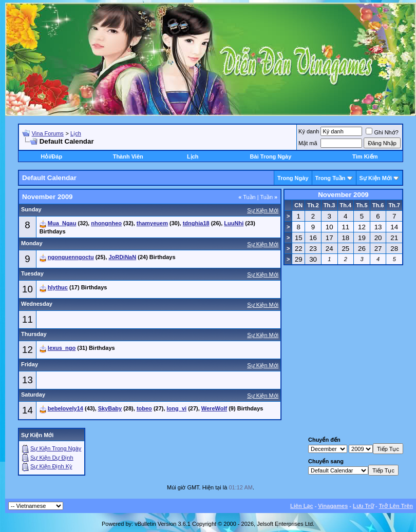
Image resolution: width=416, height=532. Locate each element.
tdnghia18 (196, 223)
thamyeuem (152, 223)
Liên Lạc (302, 506)
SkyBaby (110, 408)
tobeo (144, 408)
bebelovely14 (65, 408)
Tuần (247, 197)
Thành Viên (128, 156)
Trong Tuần (330, 178)
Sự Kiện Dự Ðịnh (52, 458)
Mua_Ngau (62, 223)
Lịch (76, 133)
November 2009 (343, 195)
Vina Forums (48, 133)
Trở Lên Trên (396, 506)
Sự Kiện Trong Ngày (56, 448)
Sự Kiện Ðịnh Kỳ (51, 466)
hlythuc (58, 287)
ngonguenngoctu (71, 257)
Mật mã (308, 143)
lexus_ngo (62, 348)
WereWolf (214, 408)
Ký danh (309, 131)
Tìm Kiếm (365, 156)
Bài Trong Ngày (271, 156)
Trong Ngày (293, 178)
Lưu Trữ (363, 506)
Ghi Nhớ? (382, 132)
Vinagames (333, 506)
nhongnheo (106, 223)
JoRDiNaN (122, 257)
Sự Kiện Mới (376, 178)
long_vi (177, 408)
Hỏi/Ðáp (51, 156)
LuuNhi (234, 223)
